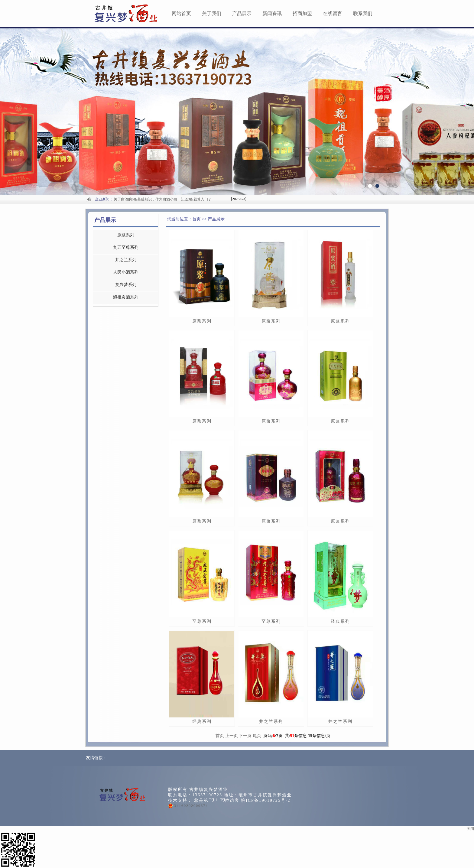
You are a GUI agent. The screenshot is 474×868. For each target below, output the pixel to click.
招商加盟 (302, 13)
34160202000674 (191, 806)
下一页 (245, 736)
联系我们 (363, 13)
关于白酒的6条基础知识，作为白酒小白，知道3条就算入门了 (163, 199)
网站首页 (181, 13)
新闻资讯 (272, 13)
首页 (220, 736)
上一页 (232, 736)
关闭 (470, 829)
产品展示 (242, 13)
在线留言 (333, 13)
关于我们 (212, 13)
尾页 (257, 736)
